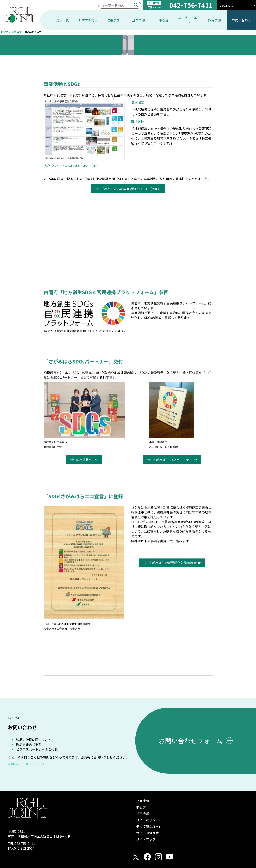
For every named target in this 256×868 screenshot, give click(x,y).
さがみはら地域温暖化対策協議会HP (175, 563)
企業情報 (16, 32)
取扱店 (141, 807)
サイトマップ (146, 839)
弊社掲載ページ (87, 460)
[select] (237, 5)
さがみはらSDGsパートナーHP (175, 460)
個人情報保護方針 (149, 826)
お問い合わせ (242, 20)
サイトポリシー (147, 820)
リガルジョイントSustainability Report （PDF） (72, 165)
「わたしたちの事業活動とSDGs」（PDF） (131, 189)
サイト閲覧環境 (147, 833)
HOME (5, 32)
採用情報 (143, 814)
